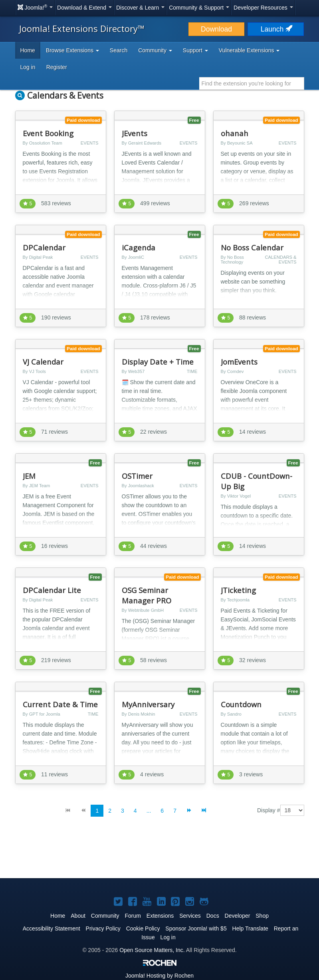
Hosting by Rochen (159, 976)
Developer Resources (263, 8)
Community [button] (155, 50)
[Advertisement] (160, 854)
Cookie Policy (143, 928)
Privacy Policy (103, 928)
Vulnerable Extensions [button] (249, 50)
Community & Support (199, 8)
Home (28, 50)
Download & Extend (84, 8)
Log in (28, 67)
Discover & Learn (140, 8)
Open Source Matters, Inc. (152, 950)
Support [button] (195, 50)
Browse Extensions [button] (72, 50)
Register (57, 67)
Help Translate (250, 928)
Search (119, 50)
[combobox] (252, 83)
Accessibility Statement (52, 928)
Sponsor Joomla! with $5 (196, 928)
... (149, 811)
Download (216, 29)
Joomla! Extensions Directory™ (82, 28)
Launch (276, 29)
